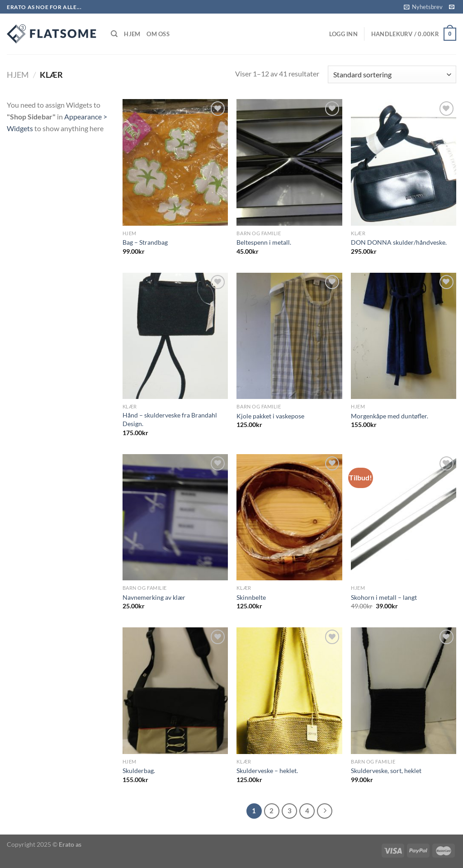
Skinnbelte (251, 597)
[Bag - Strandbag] (175, 162)
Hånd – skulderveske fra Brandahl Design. (170, 419)
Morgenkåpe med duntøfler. (390, 416)
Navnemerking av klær (154, 597)
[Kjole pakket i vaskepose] (289, 336)
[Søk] (114, 34)
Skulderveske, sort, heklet (386, 771)
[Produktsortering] (392, 74)
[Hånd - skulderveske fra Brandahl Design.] (175, 336)
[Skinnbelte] (289, 517)
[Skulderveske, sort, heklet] (404, 690)
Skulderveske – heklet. (267, 771)
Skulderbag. (139, 771)
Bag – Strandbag (145, 242)
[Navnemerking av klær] (175, 517)
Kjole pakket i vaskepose (270, 416)
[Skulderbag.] (175, 690)
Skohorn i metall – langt (384, 597)
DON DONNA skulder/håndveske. (399, 242)
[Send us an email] (452, 7)
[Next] (325, 811)
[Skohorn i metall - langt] (404, 517)
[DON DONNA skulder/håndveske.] (404, 162)
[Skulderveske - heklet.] (289, 690)
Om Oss (158, 34)
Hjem (132, 34)
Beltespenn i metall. (264, 242)
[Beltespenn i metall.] (289, 162)
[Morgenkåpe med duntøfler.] (404, 336)
